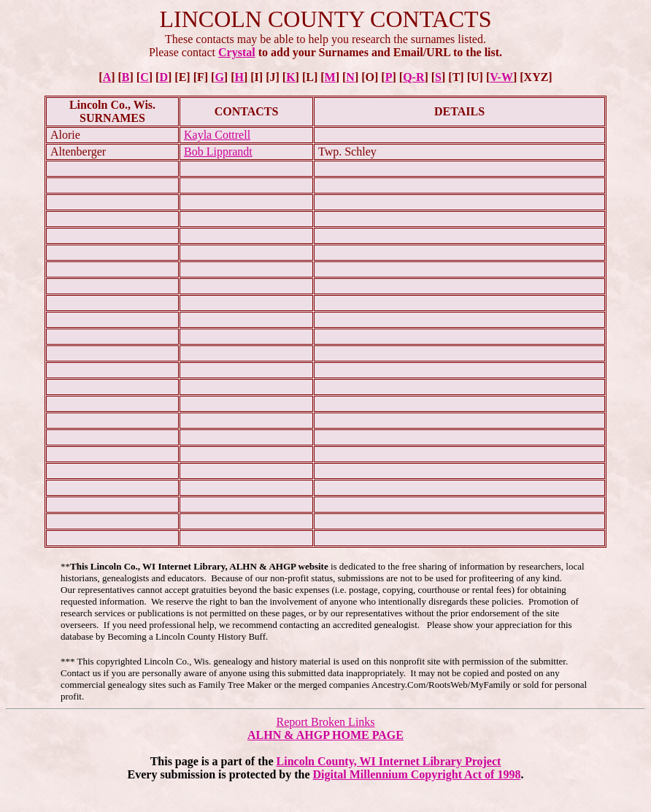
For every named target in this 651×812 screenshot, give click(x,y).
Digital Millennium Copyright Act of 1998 (417, 774)
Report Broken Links (325, 722)
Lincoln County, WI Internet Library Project (389, 761)
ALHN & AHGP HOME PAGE (325, 735)
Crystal (237, 52)
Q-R (413, 77)
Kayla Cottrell (217, 135)
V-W (501, 77)
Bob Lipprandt (218, 152)
